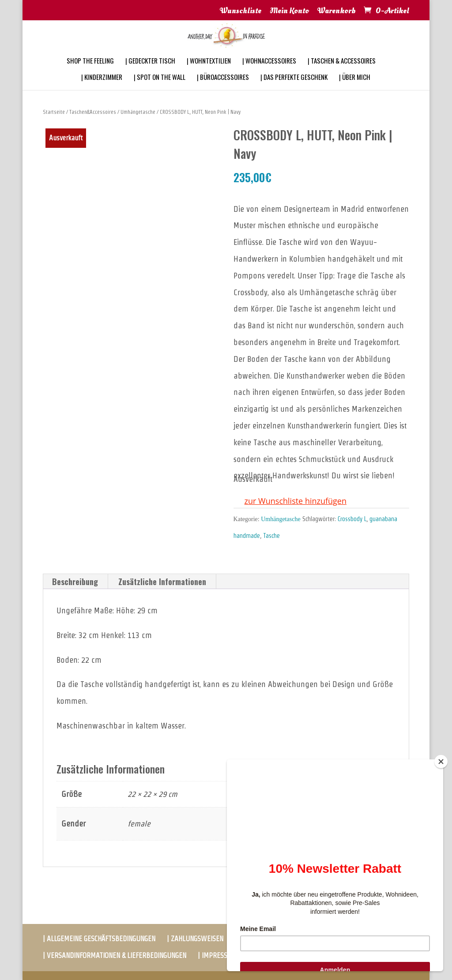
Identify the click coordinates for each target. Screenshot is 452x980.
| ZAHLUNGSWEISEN (195, 939)
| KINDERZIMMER (102, 89)
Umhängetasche (138, 112)
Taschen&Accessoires (93, 112)
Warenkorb (337, 11)
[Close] (441, 762)
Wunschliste (241, 11)
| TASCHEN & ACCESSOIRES (342, 72)
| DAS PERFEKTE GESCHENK (294, 89)
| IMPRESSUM (217, 956)
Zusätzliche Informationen (162, 582)
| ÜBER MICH (355, 89)
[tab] (75, 582)
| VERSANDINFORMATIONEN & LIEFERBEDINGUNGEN (115, 956)
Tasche (271, 536)
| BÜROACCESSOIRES (223, 89)
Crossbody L (352, 519)
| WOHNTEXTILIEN (209, 72)
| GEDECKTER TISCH (150, 72)
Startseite (54, 112)
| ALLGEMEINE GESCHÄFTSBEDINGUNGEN (99, 939)
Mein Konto (289, 11)
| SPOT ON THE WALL (160, 89)
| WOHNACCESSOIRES (269, 72)
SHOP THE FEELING (90, 72)
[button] (290, 501)
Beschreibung (75, 582)
